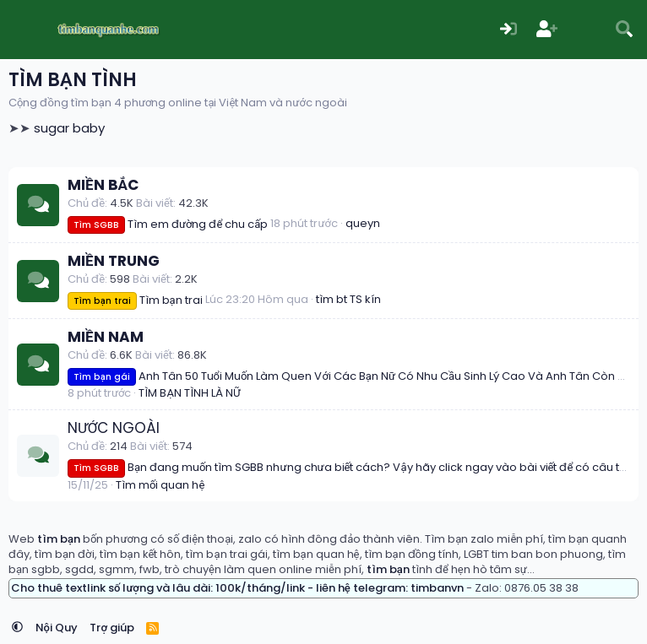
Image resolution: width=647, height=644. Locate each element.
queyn (363, 223)
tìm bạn (59, 539)
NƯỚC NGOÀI (114, 428)
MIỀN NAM (106, 337)
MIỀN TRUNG (114, 261)
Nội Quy (57, 628)
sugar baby (69, 128)
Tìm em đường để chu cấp (168, 224)
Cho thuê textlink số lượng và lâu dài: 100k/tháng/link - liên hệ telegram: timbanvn (237, 588)
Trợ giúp (112, 628)
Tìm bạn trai (135, 300)
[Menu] (23, 30)
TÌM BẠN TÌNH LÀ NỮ (190, 393)
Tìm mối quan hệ (160, 485)
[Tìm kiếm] (624, 30)
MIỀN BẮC (103, 185)
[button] (17, 628)
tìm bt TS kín (348, 299)
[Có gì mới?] (586, 30)
